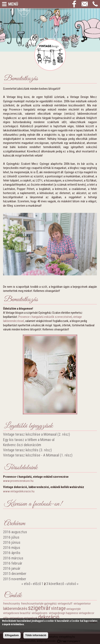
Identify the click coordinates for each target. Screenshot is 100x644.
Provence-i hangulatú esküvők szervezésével (45, 317)
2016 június (12, 542)
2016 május (12, 548)
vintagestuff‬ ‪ (65, 604)
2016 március (13, 558)
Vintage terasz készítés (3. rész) (27, 450)
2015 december (15, 574)
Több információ (36, 635)
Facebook (74, 4)
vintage (58, 608)
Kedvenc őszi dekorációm (22, 445)
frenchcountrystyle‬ (32, 604)
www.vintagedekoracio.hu (19, 491)
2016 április (12, 553)
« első (26, 584)
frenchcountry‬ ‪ (12, 604)
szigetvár (39, 608)
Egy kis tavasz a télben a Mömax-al (29, 440)
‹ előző (36, 584)
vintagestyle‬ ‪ (74, 609)
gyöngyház (51, 604)
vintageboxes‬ (11, 613)
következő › (57, 584)
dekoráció (49, 617)
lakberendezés (15, 609)
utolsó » (73, 584)
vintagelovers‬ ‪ (40, 613)
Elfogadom (12, 635)
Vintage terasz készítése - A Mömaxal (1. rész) (38, 455)
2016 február (13, 563)
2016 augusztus (15, 532)
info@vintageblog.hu (85, 4)
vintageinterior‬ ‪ (82, 604)
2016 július (11, 537)
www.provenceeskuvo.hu (18, 481)
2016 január (12, 568)
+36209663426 (95, 4)
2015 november (15, 579)
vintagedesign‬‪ (57, 613)
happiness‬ (72, 613)
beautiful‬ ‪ (25, 613)
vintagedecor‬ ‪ (87, 613)
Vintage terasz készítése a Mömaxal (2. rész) (37, 434)
